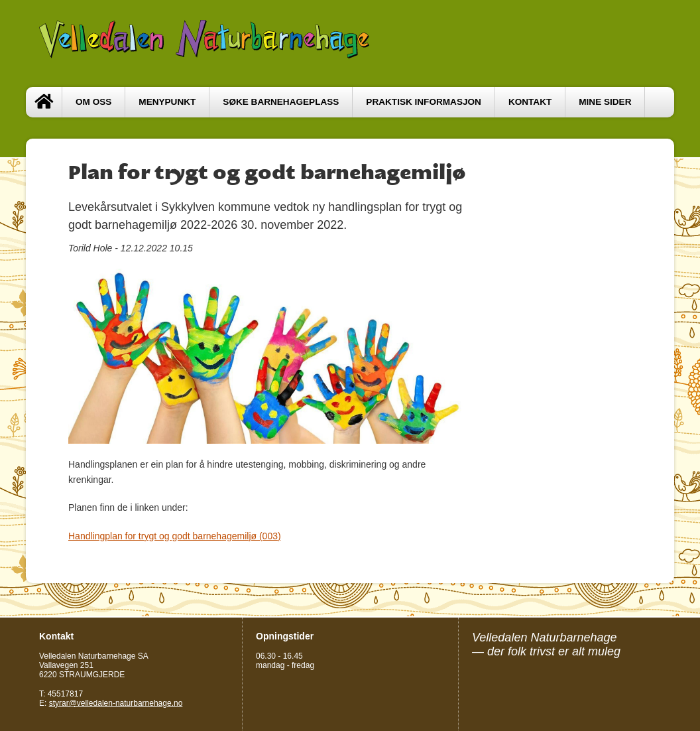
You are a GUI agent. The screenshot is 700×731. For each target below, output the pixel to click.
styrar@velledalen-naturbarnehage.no (116, 703)
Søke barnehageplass (281, 102)
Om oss (93, 102)
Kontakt (530, 102)
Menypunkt (167, 102)
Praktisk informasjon (424, 102)
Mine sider (605, 102)
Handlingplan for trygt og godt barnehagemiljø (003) (175, 536)
